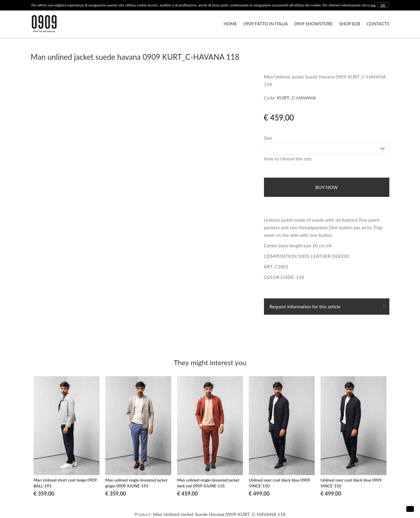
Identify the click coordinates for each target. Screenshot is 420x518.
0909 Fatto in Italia (266, 24)
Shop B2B (350, 24)
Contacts (378, 24)
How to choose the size (288, 159)
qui (373, 5)
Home (230, 24)
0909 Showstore (314, 24)
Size (268, 138)
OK (383, 5)
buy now (327, 187)
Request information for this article (304, 306)
